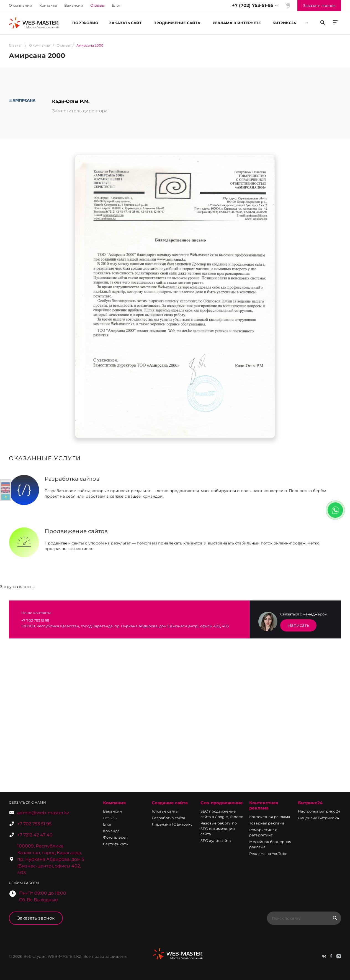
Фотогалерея (115, 837)
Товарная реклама (267, 823)
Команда (111, 831)
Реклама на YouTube (268, 854)
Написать (298, 625)
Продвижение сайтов (76, 531)
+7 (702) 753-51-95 (253, 5)
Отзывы (110, 818)
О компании (20, 5)
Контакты (48, 5)
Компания (114, 803)
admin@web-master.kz (43, 813)
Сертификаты (116, 844)
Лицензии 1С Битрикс (172, 824)
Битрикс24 (310, 803)
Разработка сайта (168, 818)
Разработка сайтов (72, 479)
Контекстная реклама (264, 805)
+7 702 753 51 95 (34, 824)
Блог (116, 5)
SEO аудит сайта (216, 841)
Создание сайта (170, 803)
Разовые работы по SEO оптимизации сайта (219, 828)
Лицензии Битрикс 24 (319, 818)
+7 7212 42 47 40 (35, 835)
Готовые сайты (165, 811)
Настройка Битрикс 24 (319, 811)
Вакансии (74, 5)
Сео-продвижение (222, 803)
